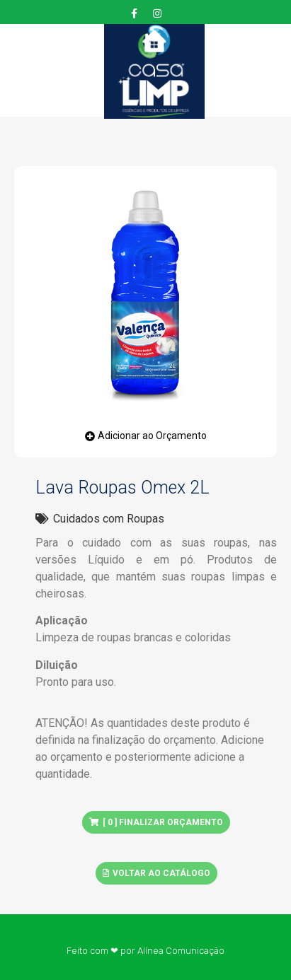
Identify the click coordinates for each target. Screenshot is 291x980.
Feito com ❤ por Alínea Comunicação (145, 951)
